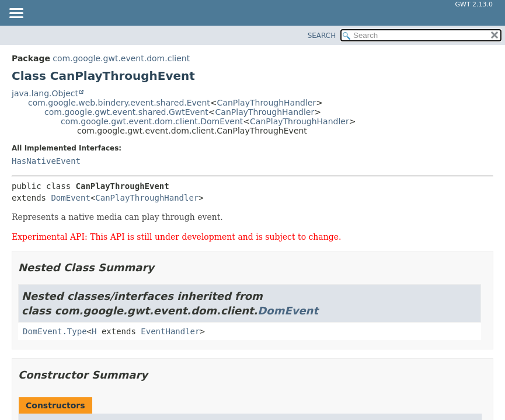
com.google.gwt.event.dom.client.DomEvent (152, 121)
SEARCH (322, 36)
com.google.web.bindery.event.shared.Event (119, 103)
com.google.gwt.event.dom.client (121, 58)
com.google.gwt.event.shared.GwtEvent (126, 112)
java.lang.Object (45, 93)
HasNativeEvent (46, 161)
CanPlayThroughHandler (267, 103)
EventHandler (170, 331)
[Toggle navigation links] (16, 14)
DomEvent (70, 198)
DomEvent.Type (55, 331)
